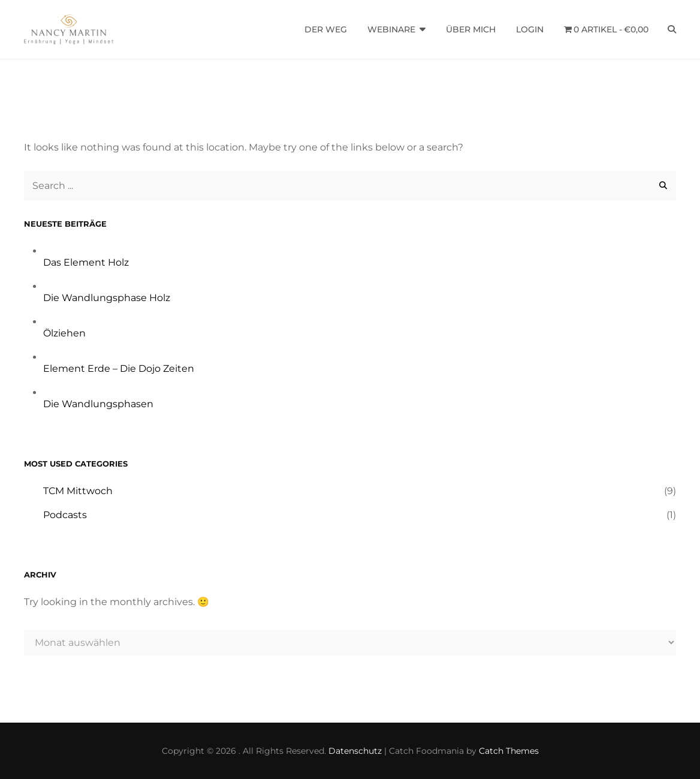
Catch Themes (509, 751)
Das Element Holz (86, 262)
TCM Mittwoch (78, 491)
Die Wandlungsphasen (98, 404)
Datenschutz (355, 751)
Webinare (391, 29)
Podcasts (65, 515)
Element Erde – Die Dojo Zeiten (119, 369)
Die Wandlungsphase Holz (107, 298)
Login (530, 29)
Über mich (471, 29)
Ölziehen (64, 333)
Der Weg (326, 29)
